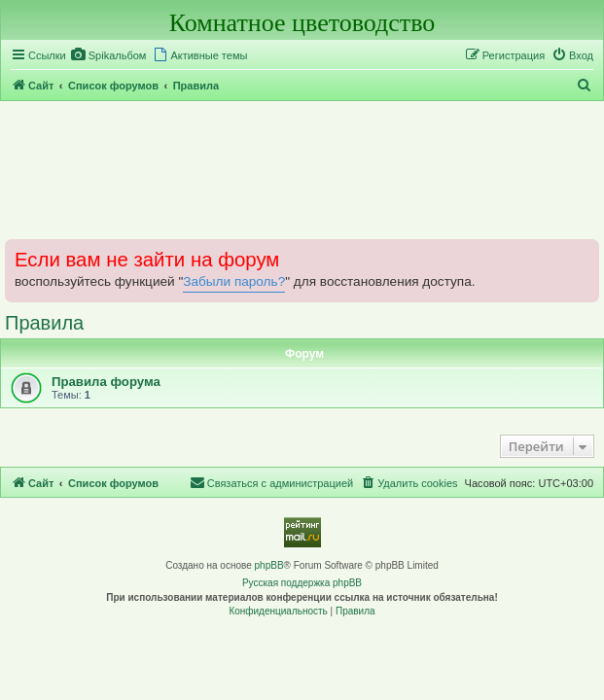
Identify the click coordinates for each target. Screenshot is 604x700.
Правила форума (106, 382)
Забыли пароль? (234, 281)
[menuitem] (109, 55)
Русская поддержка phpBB (302, 583)
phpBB (269, 565)
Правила (44, 323)
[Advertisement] (302, 169)
